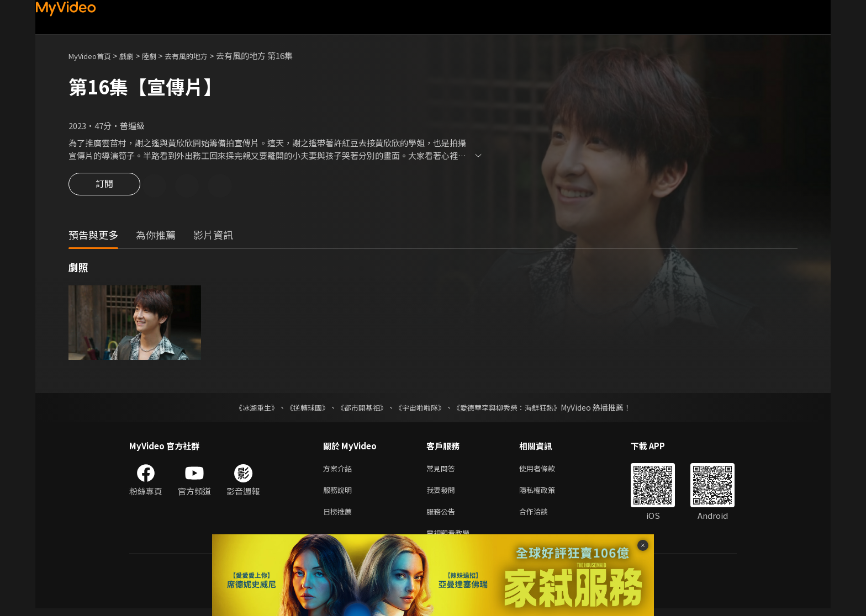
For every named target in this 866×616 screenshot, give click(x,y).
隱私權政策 (546, 493)
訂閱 (104, 187)
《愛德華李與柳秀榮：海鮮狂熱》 (514, 408)
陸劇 (160, 55)
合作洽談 (542, 516)
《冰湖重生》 (247, 408)
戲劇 (135, 55)
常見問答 (443, 470)
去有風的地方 (202, 55)
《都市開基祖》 (359, 408)
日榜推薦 (340, 516)
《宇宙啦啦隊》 (421, 408)
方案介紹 (340, 470)
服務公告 (443, 516)
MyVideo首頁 (94, 55)
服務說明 (340, 493)
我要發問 (443, 493)
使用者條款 (546, 470)
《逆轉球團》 (301, 408)
